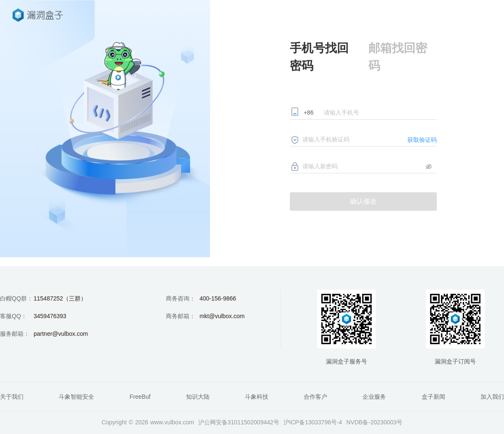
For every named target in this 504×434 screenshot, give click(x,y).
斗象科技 (257, 397)
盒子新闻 (433, 397)
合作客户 (315, 397)
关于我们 (12, 397)
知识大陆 (198, 397)
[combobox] (312, 113)
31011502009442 (251, 422)
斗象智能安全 (76, 397)
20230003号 (386, 422)
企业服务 (374, 397)
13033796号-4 (324, 422)
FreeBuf (140, 397)
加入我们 (492, 397)
